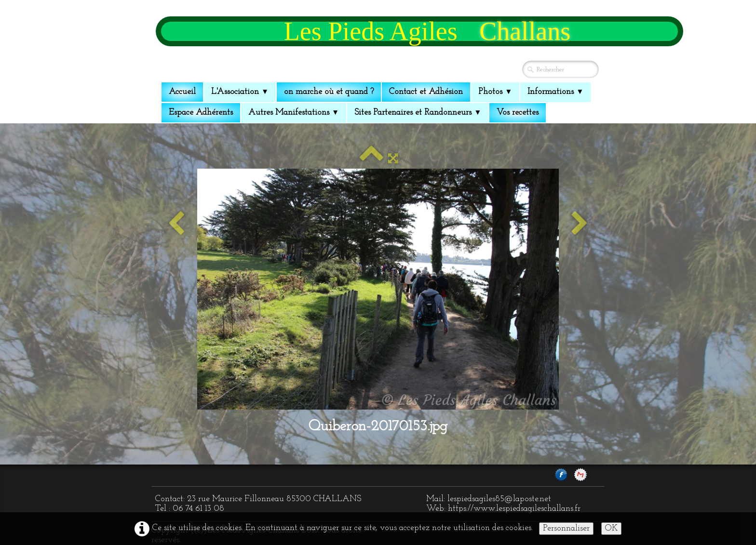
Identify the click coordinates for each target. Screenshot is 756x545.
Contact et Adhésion (426, 92)
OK (611, 528)
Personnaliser (566, 528)
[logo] (419, 31)
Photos (495, 92)
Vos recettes (518, 113)
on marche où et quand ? (329, 92)
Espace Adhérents (201, 113)
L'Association (240, 92)
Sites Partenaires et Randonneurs (418, 113)
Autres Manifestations (294, 113)
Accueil (182, 92)
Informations (555, 92)
